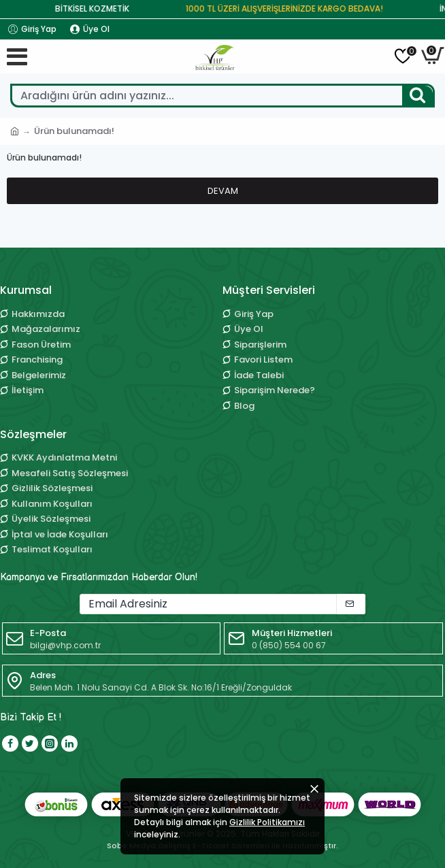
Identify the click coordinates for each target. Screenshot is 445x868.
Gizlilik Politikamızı (267, 822)
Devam (223, 191)
